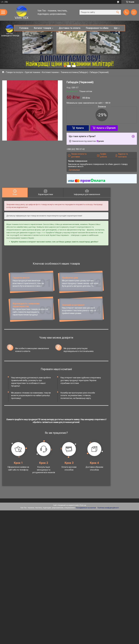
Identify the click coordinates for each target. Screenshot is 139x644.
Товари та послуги (14, 72)
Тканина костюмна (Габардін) (74, 72)
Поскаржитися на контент (86, 532)
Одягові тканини (32, 72)
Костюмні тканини (50, 72)
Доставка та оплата (70, 28)
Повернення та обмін (97, 28)
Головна (24, 28)
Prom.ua (83, 530)
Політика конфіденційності (108, 532)
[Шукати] (118, 12)
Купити (80, 128)
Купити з (106, 128)
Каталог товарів (43, 28)
